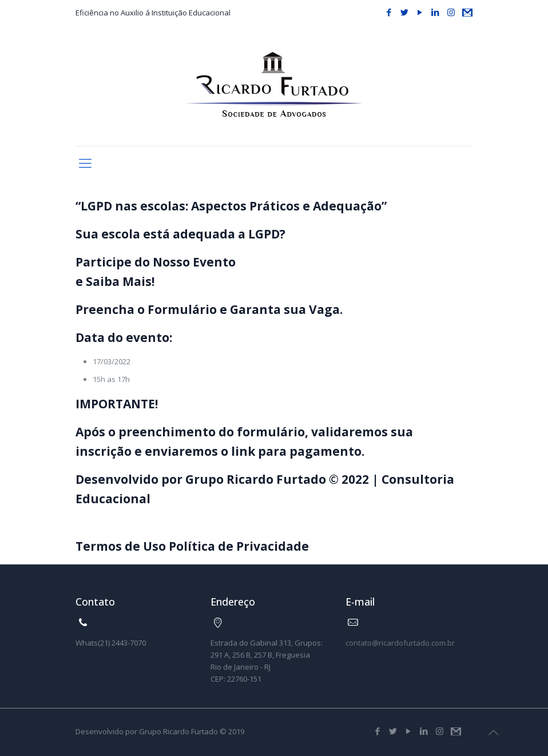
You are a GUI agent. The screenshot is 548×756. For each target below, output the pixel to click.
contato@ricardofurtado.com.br (400, 643)
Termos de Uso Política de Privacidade (192, 546)
